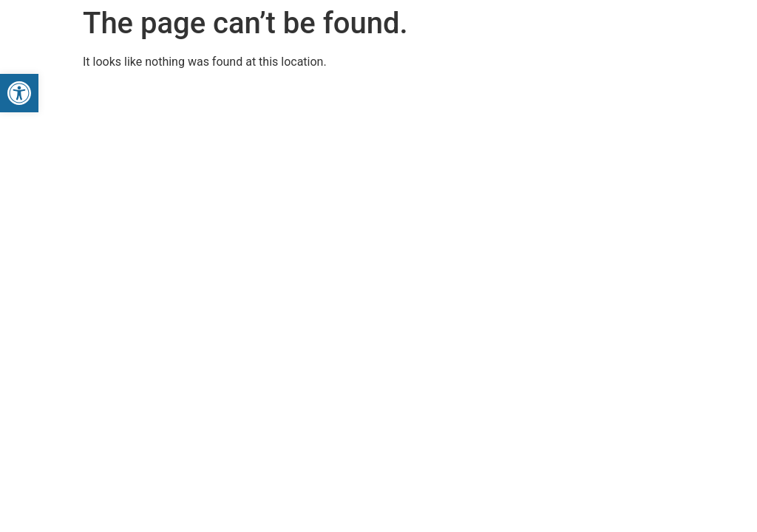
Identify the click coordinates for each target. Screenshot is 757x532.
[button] (19, 93)
